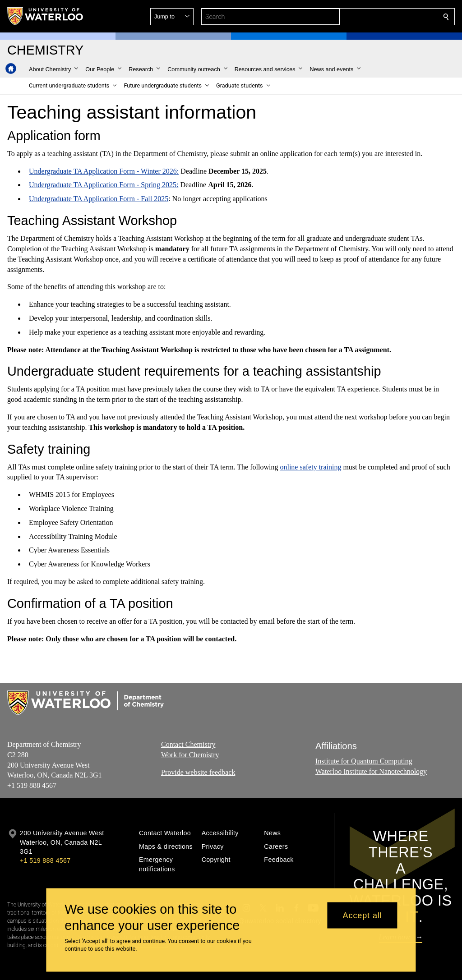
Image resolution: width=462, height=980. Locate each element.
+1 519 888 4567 (45, 860)
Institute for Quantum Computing (364, 761)
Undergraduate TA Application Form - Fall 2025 (99, 199)
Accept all (363, 915)
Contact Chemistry (188, 744)
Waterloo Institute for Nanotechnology (371, 771)
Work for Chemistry (190, 755)
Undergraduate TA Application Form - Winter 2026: (104, 171)
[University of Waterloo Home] (46, 16)
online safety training (310, 467)
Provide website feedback (198, 772)
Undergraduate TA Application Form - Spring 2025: (104, 185)
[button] (381, 17)
